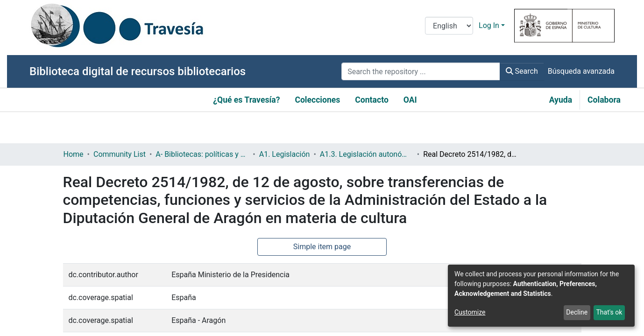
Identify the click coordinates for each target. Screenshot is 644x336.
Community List (120, 154)
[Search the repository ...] (421, 71)
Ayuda (561, 100)
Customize (470, 312)
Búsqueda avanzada (581, 71)
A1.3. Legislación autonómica (367, 154)
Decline (577, 312)
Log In (489, 25)
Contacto (372, 100)
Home (74, 154)
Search (522, 71)
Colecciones (317, 100)
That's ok (609, 312)
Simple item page (322, 247)
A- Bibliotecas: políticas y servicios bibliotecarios (202, 154)
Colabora (604, 100)
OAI (410, 100)
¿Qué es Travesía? (246, 100)
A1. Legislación (285, 154)
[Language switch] (449, 26)
